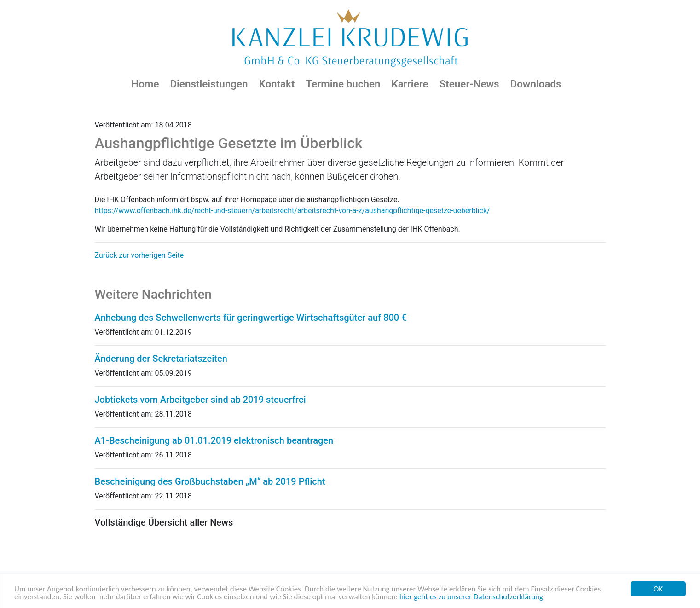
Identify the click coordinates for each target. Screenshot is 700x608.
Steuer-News (469, 84)
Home (145, 84)
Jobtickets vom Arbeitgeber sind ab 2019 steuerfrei (200, 400)
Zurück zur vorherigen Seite (139, 255)
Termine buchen (343, 84)
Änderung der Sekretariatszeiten (161, 359)
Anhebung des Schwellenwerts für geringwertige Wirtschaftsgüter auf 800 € (251, 318)
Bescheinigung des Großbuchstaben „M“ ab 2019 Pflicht (210, 481)
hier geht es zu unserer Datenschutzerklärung (471, 597)
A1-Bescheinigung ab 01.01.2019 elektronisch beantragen (214, 440)
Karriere (410, 84)
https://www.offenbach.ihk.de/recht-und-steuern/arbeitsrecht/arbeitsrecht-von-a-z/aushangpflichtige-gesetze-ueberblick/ (292, 211)
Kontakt (277, 84)
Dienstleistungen (209, 84)
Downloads (536, 84)
